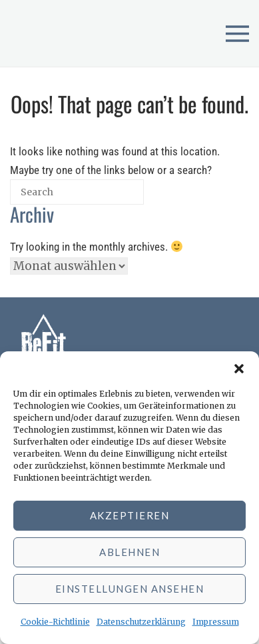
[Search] (110, 197)
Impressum (216, 622)
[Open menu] (237, 33)
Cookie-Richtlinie (55, 622)
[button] (239, 368)
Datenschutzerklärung (141, 622)
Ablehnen (129, 552)
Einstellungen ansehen (130, 589)
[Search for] (77, 192)
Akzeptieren (130, 515)
